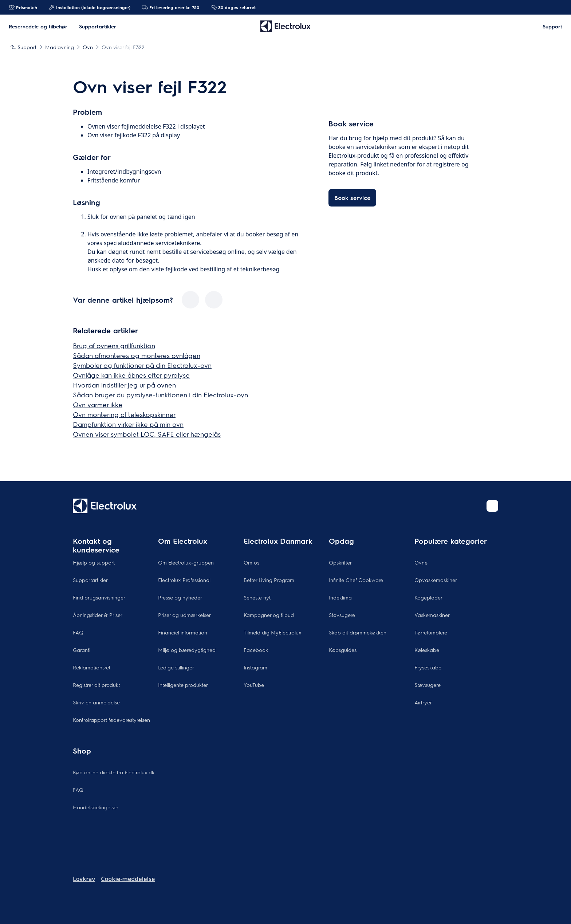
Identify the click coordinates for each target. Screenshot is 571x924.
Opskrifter (340, 562)
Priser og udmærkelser (184, 615)
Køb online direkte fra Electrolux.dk (114, 772)
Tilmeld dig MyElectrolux (273, 632)
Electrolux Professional (184, 580)
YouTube (254, 685)
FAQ (78, 632)
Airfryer (423, 702)
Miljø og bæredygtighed (187, 650)
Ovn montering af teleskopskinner (124, 414)
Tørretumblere (431, 632)
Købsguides (343, 650)
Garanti (82, 650)
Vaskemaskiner (432, 615)
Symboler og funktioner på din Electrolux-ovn (142, 365)
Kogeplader (428, 597)
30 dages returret (233, 7)
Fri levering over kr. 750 (171, 7)
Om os (251, 562)
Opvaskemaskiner (436, 580)
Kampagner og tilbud (269, 615)
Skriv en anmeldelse (96, 702)
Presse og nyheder (180, 597)
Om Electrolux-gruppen (186, 562)
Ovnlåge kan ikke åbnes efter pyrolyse (131, 375)
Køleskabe (427, 650)
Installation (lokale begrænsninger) (90, 7)
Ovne (421, 562)
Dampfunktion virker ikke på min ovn (128, 424)
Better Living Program (269, 580)
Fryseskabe (428, 667)
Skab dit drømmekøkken (358, 632)
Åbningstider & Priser (98, 615)
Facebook (256, 650)
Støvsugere (342, 615)
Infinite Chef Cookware (356, 580)
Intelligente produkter (183, 685)
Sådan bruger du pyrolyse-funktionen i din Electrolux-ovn (160, 395)
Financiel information (183, 632)
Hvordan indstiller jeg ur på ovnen (124, 385)
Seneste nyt (257, 597)
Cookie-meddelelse (128, 879)
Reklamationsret (92, 667)
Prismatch (23, 7)
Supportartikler (90, 580)
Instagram (255, 667)
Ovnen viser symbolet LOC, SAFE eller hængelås (147, 434)
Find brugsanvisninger (99, 597)
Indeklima (340, 597)
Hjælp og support (94, 562)
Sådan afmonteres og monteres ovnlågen (137, 355)
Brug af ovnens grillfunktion (114, 345)
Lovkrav (84, 879)
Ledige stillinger (176, 667)
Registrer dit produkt (96, 685)
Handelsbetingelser (96, 807)
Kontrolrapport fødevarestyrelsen (111, 720)
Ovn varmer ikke (98, 404)
